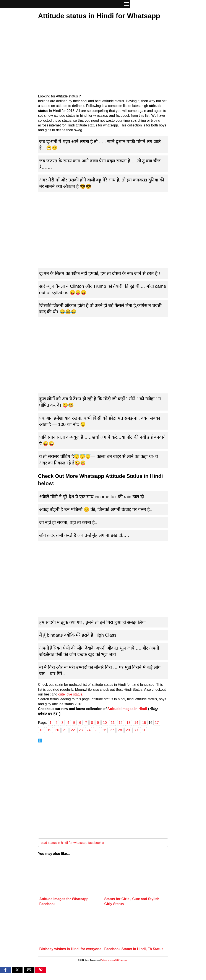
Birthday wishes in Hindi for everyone (70, 949)
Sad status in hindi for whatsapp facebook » (73, 843)
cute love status (70, 694)
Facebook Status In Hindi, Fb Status (134, 949)
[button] (127, 5)
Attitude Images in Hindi (127, 709)
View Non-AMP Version (115, 961)
